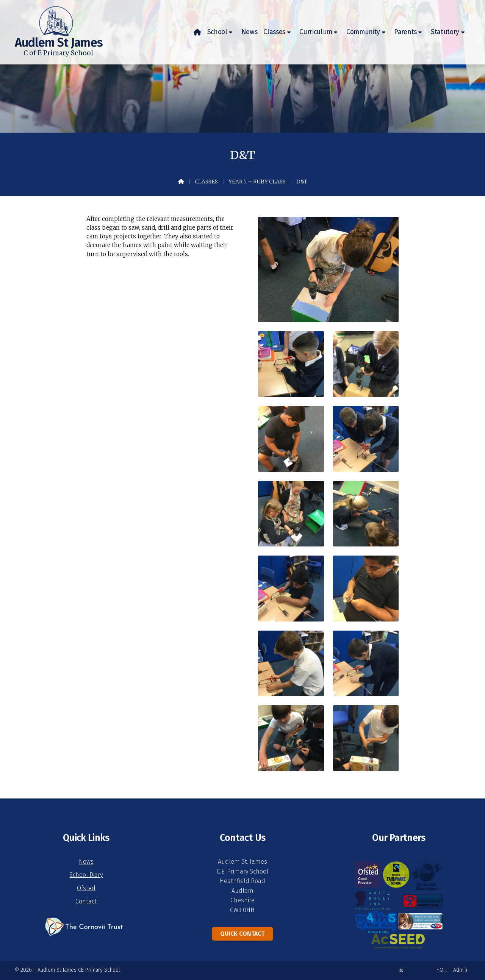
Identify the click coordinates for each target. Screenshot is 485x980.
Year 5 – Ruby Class (257, 182)
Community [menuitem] (363, 32)
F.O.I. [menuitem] (442, 970)
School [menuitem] (217, 32)
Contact (86, 901)
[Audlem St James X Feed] (401, 970)
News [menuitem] (250, 32)
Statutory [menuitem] (445, 32)
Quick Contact (242, 934)
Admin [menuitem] (460, 970)
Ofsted (86, 888)
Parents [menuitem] (405, 32)
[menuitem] (197, 32)
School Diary (86, 875)
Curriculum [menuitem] (316, 32)
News (86, 862)
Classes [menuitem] (274, 32)
